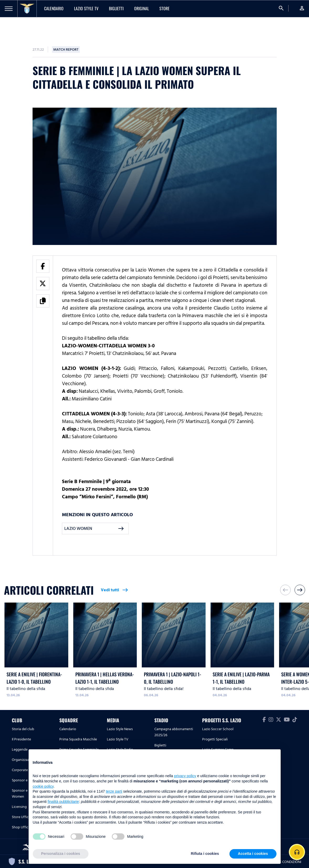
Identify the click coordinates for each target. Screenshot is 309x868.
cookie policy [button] (43, 786)
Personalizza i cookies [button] (61, 854)
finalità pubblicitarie (63, 802)
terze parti (114, 791)
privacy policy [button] (185, 776)
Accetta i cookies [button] (253, 854)
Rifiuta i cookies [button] (205, 854)
